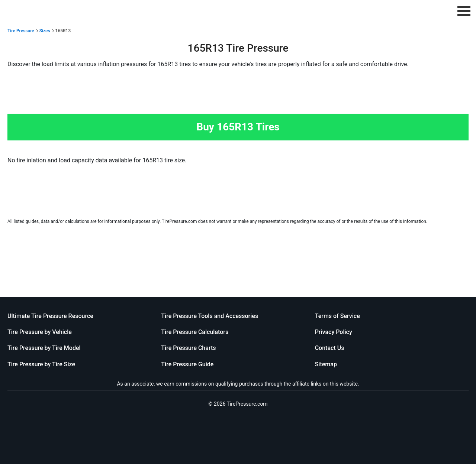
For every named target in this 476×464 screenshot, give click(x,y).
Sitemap (326, 364)
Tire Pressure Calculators (195, 332)
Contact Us (330, 348)
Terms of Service (337, 316)
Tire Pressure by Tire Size (41, 364)
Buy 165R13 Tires (238, 127)
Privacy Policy (334, 332)
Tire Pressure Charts (188, 348)
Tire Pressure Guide (187, 364)
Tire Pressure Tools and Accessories (210, 316)
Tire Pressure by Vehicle (40, 332)
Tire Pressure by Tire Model (44, 348)
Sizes (45, 31)
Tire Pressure (21, 31)
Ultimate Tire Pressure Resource (50, 316)
